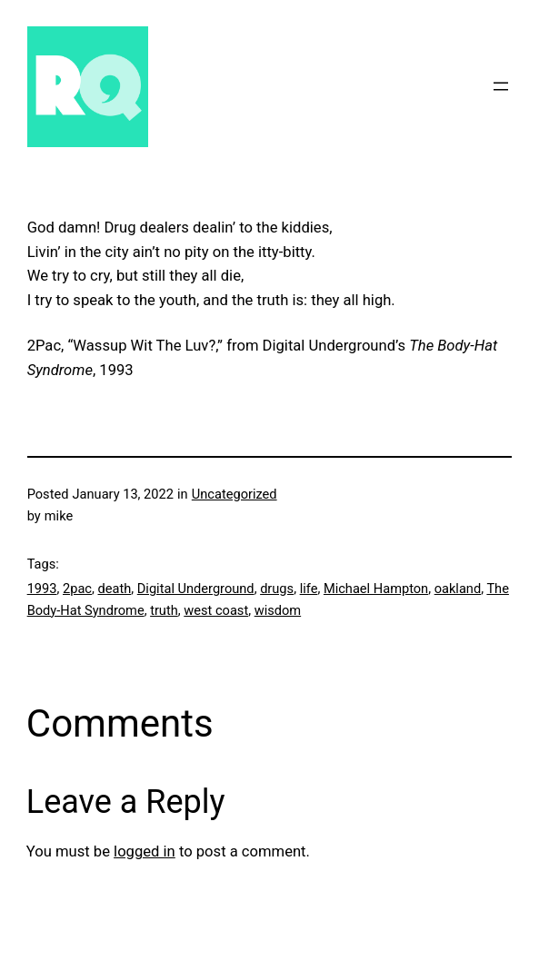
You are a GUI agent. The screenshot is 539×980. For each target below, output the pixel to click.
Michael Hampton (376, 589)
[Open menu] (501, 86)
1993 (42, 589)
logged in (145, 851)
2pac (77, 589)
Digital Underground (196, 589)
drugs (277, 589)
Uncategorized (235, 494)
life (309, 589)
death (115, 589)
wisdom (278, 610)
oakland (458, 589)
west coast (216, 610)
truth (164, 610)
